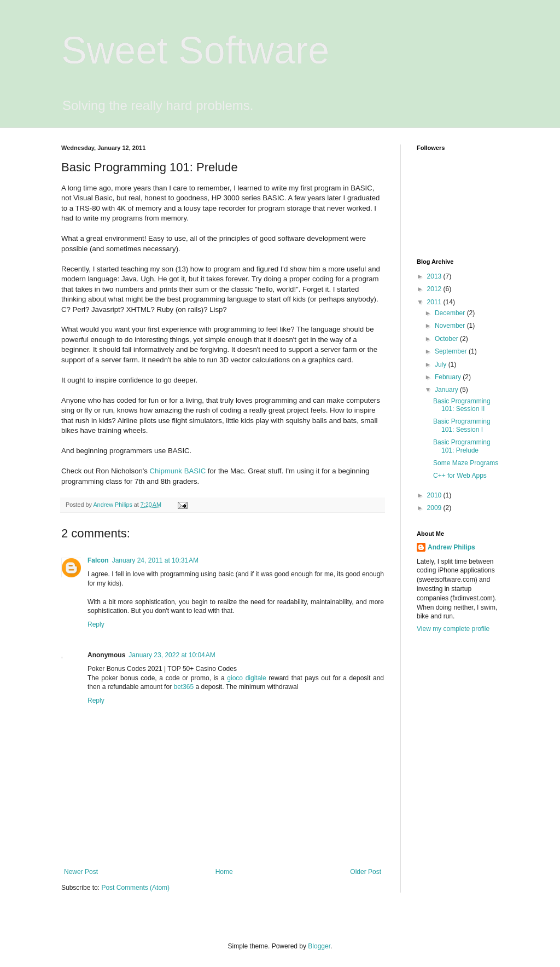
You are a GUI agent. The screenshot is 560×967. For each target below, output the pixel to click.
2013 (435, 276)
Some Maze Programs (466, 463)
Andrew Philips (451, 547)
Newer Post (81, 872)
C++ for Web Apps (460, 476)
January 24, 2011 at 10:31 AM (155, 560)
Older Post (366, 872)
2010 (435, 495)
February (449, 377)
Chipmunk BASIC (178, 471)
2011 (435, 302)
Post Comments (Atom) (135, 888)
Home (224, 872)
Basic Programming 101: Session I (462, 425)
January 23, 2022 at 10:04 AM (172, 655)
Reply (96, 624)
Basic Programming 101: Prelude (462, 446)
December (451, 313)
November (451, 326)
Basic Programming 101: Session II (462, 405)
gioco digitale (246, 678)
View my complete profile (453, 629)
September (452, 351)
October (447, 339)
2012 (435, 289)
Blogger (319, 946)
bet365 (183, 687)
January (447, 390)
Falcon (98, 560)
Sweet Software (195, 50)
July (442, 364)
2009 (435, 508)
